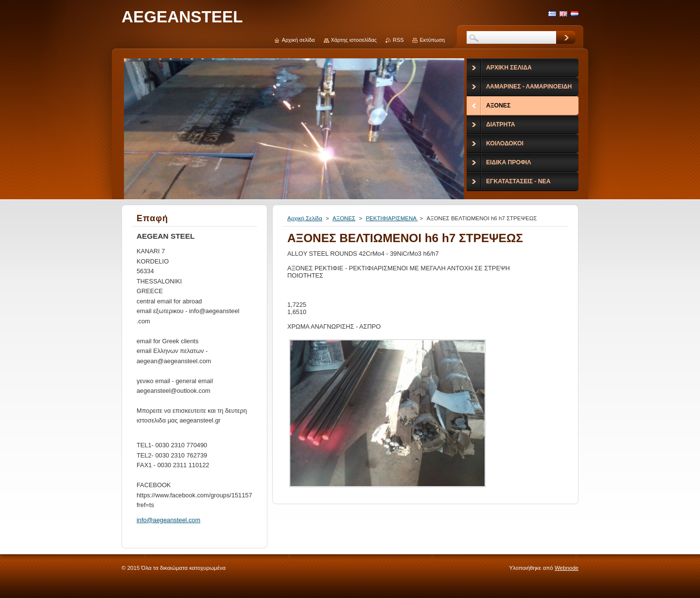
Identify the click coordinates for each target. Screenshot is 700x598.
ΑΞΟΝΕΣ (344, 218)
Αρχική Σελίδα (305, 218)
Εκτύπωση (432, 40)
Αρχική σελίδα (298, 40)
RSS (398, 40)
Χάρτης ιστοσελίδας (354, 40)
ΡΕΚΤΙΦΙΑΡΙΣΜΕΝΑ (392, 218)
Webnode (567, 568)
